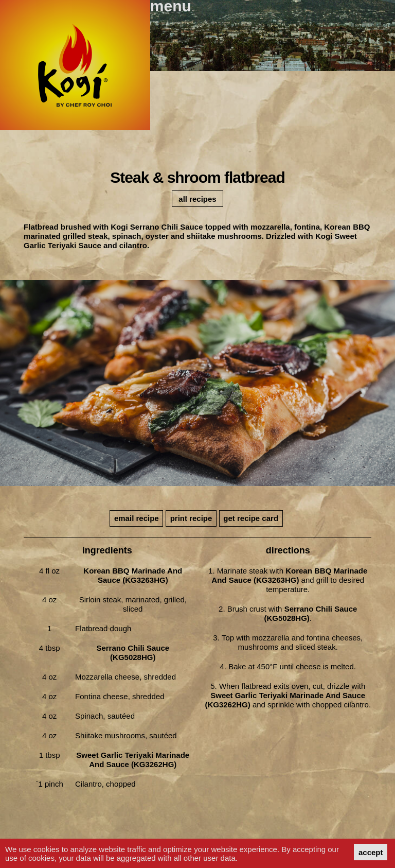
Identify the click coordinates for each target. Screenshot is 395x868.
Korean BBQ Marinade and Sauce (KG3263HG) (133, 575)
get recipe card (251, 518)
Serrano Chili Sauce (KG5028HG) (133, 653)
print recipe (191, 518)
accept (371, 852)
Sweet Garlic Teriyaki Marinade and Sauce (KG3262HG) (133, 760)
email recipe (137, 518)
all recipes (197, 199)
